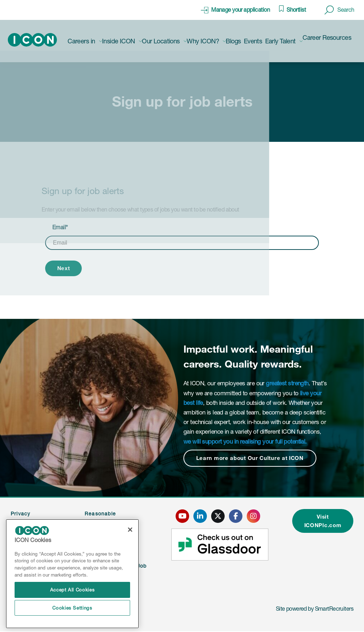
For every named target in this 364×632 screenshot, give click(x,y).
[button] (339, 10)
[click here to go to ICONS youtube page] (180, 516)
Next (65, 269)
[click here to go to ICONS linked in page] (198, 516)
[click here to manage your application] (235, 10)
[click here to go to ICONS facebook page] (234, 516)
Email (60, 227)
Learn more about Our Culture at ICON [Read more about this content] (252, 459)
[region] (72, 574)
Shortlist (296, 10)
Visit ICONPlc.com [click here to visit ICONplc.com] (321, 522)
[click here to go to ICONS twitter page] (216, 516)
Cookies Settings (72, 608)
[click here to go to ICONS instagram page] (251, 516)
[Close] (130, 530)
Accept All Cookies (73, 590)
